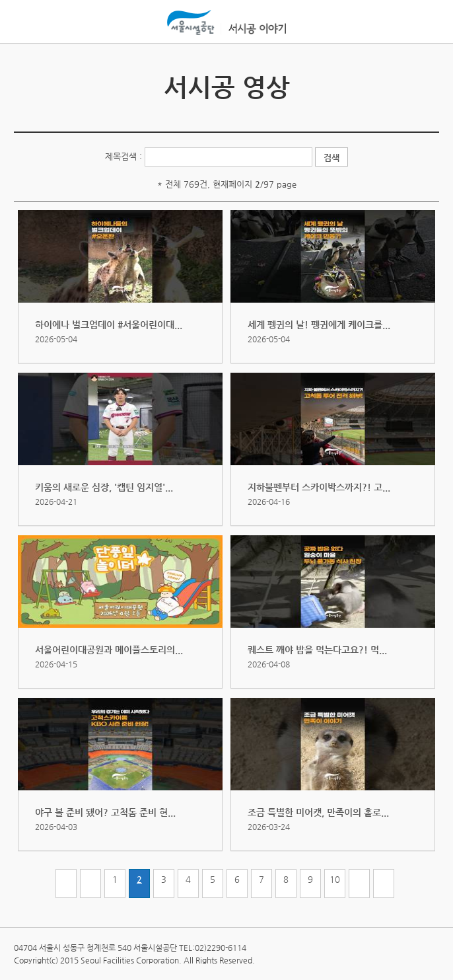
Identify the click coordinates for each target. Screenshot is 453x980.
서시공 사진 (427, 81)
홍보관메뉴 (426, 22)
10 (335, 879)
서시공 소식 (26, 81)
